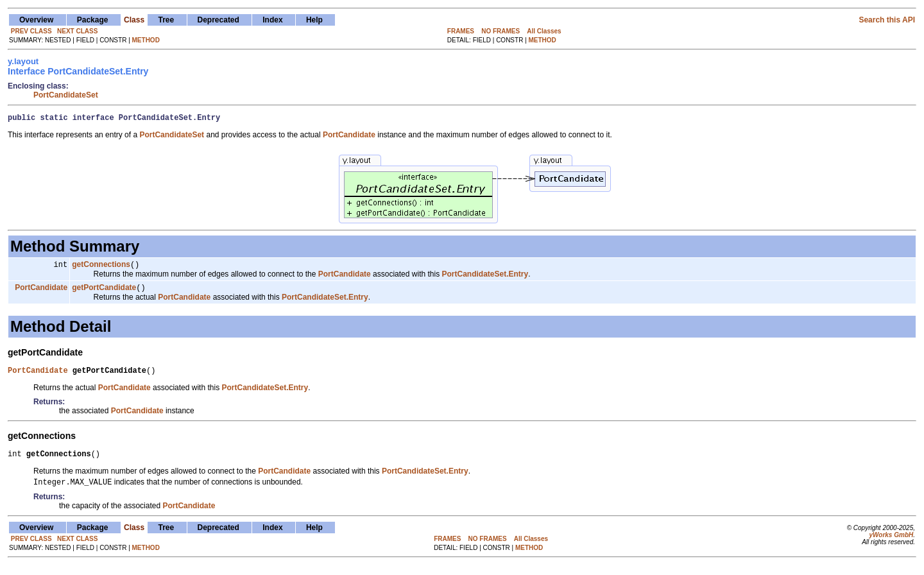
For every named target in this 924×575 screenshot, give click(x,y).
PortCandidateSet (66, 95)
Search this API (887, 20)
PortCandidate (41, 292)
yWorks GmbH (891, 545)
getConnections (101, 268)
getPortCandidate (104, 292)
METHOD (146, 40)
